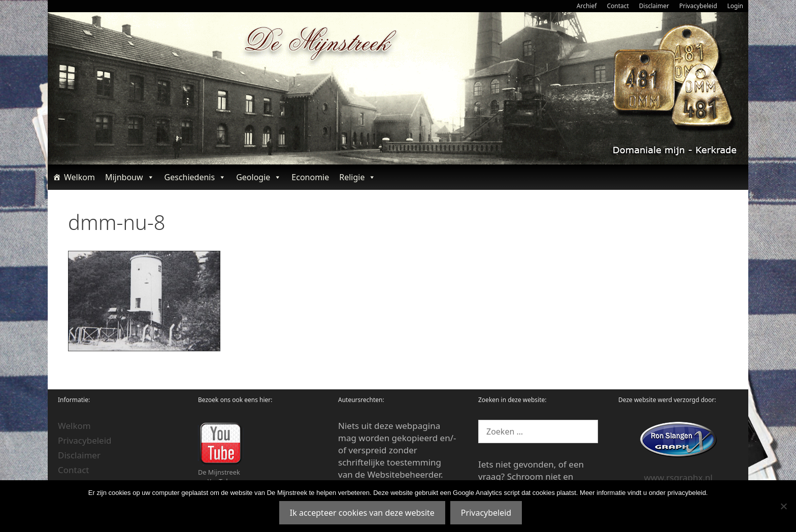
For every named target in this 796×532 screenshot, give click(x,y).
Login (735, 6)
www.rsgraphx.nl (678, 477)
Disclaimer (654, 6)
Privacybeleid (698, 6)
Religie (357, 177)
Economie (310, 177)
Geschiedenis (195, 177)
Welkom (79, 177)
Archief (587, 6)
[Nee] (783, 506)
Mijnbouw (130, 177)
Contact (618, 6)
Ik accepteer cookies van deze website (362, 513)
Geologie (259, 177)
